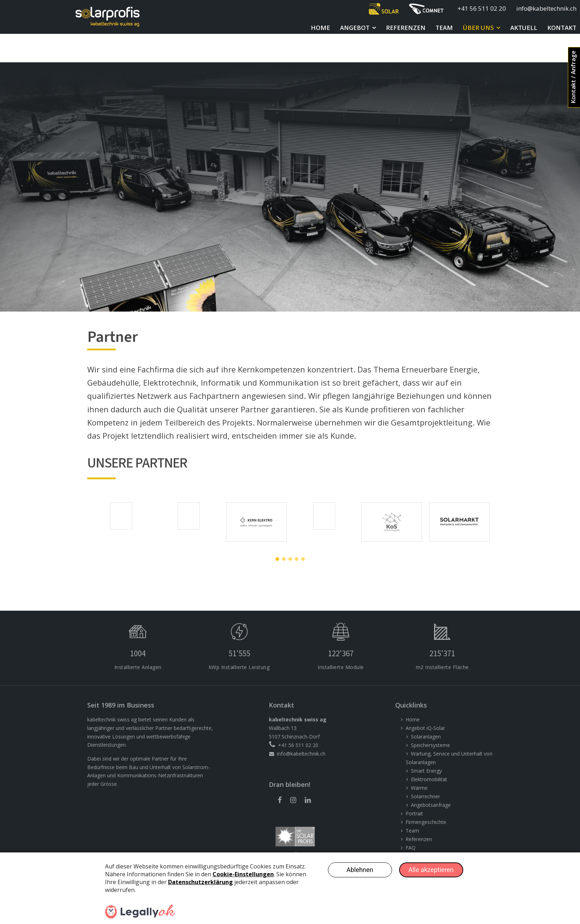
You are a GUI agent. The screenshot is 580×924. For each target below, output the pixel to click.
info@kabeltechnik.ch (546, 8)
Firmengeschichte (426, 794)
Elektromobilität (429, 751)
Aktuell (524, 28)
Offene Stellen (422, 836)
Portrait (414, 785)
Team (444, 28)
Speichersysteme (430, 717)
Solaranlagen (426, 708)
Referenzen (406, 28)
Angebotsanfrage (431, 776)
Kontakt (562, 28)
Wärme (419, 759)
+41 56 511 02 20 (482, 8)
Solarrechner (425, 768)
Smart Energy (426, 742)
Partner (414, 828)
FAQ (411, 819)
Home (320, 28)
